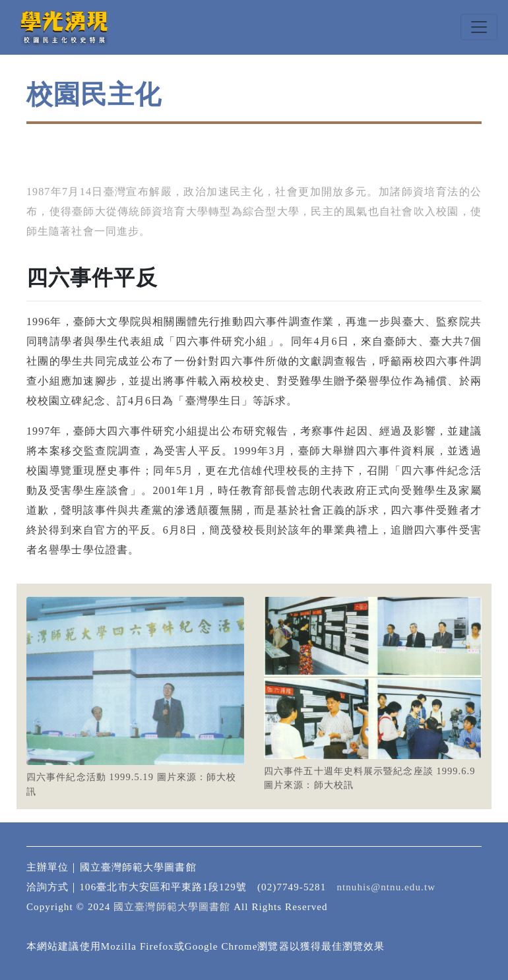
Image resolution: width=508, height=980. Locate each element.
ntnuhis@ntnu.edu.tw (386, 887)
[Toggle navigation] (479, 27)
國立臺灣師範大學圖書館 (170, 907)
